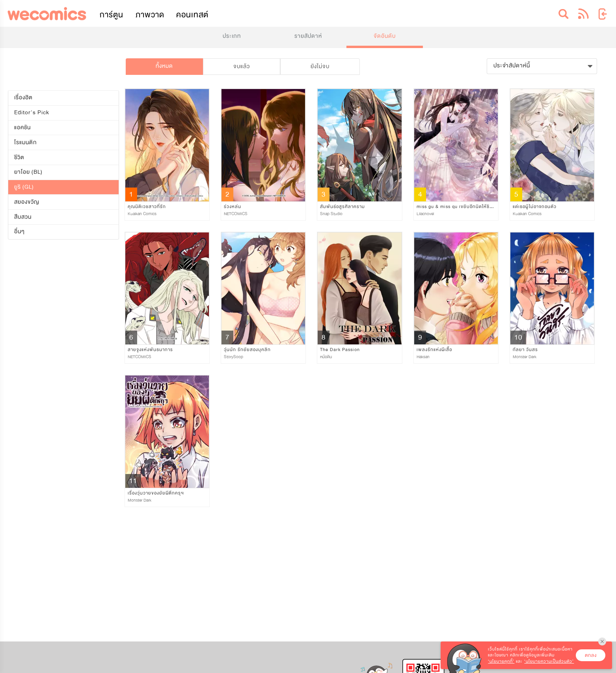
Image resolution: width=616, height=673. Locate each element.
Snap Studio (331, 214)
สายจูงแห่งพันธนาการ (150, 350)
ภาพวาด (150, 15)
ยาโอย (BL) (28, 172)
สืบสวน (23, 217)
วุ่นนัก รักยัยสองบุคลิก (247, 350)
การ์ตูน (112, 15)
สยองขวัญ (27, 202)
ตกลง (591, 655)
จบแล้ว (242, 66)
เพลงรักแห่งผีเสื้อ (434, 350)
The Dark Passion (340, 350)
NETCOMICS (236, 214)
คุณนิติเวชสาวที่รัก (147, 206)
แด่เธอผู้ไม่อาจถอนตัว (535, 206)
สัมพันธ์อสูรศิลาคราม (342, 206)
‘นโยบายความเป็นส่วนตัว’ (549, 661)
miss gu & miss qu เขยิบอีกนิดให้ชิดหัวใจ (460, 206)
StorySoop (234, 357)
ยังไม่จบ (320, 66)
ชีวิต (19, 157)
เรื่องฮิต (23, 98)
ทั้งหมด (164, 66)
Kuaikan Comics (142, 214)
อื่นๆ (20, 231)
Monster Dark (525, 357)
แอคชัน (22, 127)
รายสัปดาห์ (308, 36)
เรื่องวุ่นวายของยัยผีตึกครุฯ (156, 493)
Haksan (423, 357)
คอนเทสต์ (192, 15)
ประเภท (232, 36)
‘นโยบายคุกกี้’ (501, 661)
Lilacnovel (425, 214)
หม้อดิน (326, 357)
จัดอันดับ (385, 36)
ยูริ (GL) (24, 187)
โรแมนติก (25, 142)
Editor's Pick (32, 112)
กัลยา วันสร (525, 350)
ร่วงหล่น (233, 206)
